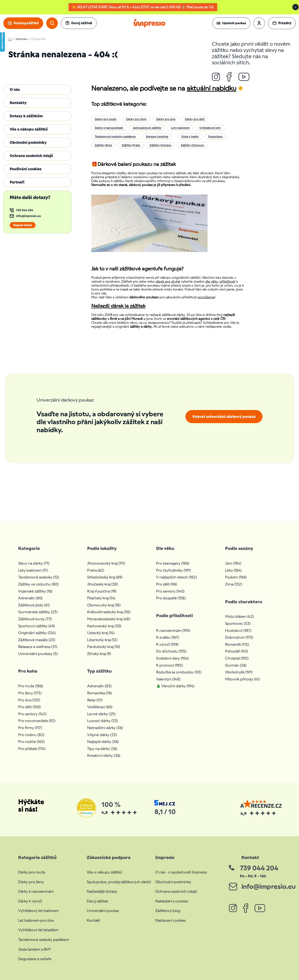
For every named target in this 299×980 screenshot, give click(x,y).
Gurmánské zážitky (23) (38, 612)
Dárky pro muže (106, 119)
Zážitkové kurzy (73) (35, 619)
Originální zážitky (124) (37, 633)
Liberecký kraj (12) (102, 640)
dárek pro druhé (168, 281)
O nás (15, 89)
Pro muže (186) (31, 686)
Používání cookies (26, 169)
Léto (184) (233, 570)
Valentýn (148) (168, 679)
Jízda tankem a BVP (34, 949)
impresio (21, 39)
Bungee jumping (157, 137)
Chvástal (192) (237, 658)
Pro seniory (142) (32, 714)
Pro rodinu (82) (31, 735)
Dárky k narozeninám (109, 128)
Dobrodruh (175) (239, 637)
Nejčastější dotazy (102, 891)
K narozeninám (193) (173, 630)
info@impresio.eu (28, 216)
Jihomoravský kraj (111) (106, 563)
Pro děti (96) (167, 584)
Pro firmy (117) (30, 728)
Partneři (17, 182)
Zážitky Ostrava (160, 145)
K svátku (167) (168, 637)
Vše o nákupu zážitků (29, 129)
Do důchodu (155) (171, 651)
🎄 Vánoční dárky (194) (175, 686)
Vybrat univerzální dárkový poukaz (224, 417)
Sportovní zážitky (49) (36, 626)
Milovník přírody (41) (242, 679)
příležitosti (227, 281)
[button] (231, 23)
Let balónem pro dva (36, 920)
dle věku (212, 281)
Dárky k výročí (30, 901)
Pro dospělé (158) (171, 598)
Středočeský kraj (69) (105, 577)
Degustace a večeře (35, 959)
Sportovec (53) (238, 623)
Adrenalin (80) (30, 598)
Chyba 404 (38, 39)
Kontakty (18, 103)
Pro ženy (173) (30, 693)
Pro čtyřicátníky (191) (173, 570)
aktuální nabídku (212, 88)
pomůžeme (206, 297)
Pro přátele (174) (32, 749)
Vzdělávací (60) (100, 707)
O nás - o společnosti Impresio (181, 872)
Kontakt (93, 920)
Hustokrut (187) (238, 630)
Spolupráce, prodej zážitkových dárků (119, 882)
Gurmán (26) (236, 665)
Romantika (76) (99, 693)
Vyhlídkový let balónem (38, 911)
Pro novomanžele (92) (37, 721)
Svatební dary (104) (172, 658)
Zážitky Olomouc (192, 145)
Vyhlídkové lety (210, 128)
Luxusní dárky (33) (103, 721)
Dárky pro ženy (136, 119)
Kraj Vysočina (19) (102, 591)
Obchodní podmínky (28, 142)
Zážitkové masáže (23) (37, 640)
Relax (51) (95, 700)
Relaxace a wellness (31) (38, 647)
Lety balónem (180, 128)
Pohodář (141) (237, 651)
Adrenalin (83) (99, 686)
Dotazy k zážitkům (26, 116)
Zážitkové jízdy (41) (34, 605)
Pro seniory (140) (170, 591)
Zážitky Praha (131, 145)
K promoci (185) (169, 665)
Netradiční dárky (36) (105, 728)
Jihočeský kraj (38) (103, 584)
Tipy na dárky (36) (102, 749)
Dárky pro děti (195, 119)
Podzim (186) (236, 577)
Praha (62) (96, 570)
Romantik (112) (237, 644)
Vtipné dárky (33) (102, 735)
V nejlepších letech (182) (176, 577)
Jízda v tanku (190, 137)
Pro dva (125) (29, 700)
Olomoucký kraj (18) (104, 605)
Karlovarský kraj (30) (104, 626)
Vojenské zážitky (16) (35, 591)
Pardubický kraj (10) (104, 647)
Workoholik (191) (239, 672)
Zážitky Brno (103, 145)
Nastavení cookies (171, 920)
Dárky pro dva (166, 119)
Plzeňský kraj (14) (101, 598)
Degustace (215, 137)
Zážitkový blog (168, 911)
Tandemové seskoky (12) (39, 577)
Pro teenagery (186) (173, 563)
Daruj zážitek (97, 901)
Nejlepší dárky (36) (103, 742)
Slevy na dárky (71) (34, 563)
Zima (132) (234, 584)
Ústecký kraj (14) (101, 633)
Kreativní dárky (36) (104, 755)
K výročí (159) (167, 644)
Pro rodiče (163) (31, 742)
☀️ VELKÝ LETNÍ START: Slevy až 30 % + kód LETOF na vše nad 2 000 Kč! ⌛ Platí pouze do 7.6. (143, 7)
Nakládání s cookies (172, 901)
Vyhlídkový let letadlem (38, 930)
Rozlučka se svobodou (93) (179, 672)
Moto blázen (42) (239, 616)
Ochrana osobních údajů (31, 156)
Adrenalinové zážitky (147, 128)
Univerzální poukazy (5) (38, 654)
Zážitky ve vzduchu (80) (38, 584)
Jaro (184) (233, 563)
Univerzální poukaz (103, 911)
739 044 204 (25, 210)
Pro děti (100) (29, 707)
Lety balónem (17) (33, 570)
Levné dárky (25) (101, 714)
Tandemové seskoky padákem (116, 137)
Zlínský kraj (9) (99, 654)
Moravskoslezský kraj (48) (109, 619)
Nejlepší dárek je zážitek (118, 306)
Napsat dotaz (23, 225)
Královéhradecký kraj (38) (109, 612)
